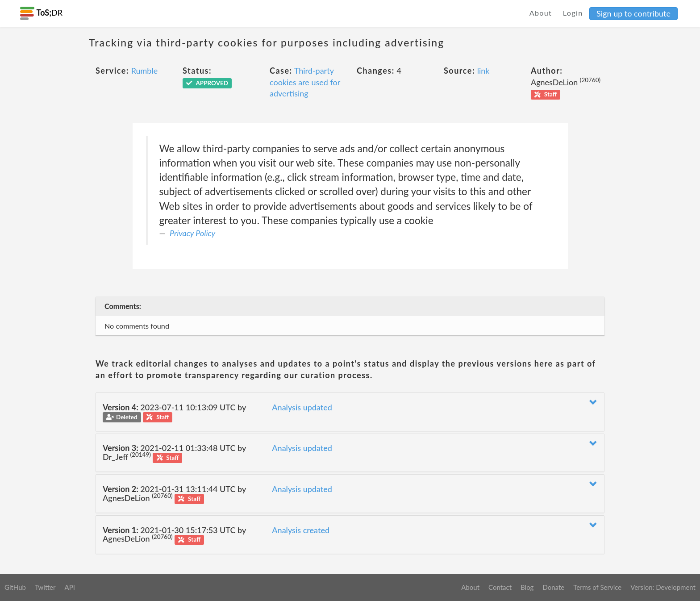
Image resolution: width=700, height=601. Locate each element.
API (69, 587)
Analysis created (301, 530)
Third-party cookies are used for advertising (305, 82)
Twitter (45, 587)
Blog (527, 587)
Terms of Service (597, 587)
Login (573, 13)
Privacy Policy (192, 233)
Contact (500, 587)
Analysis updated (302, 407)
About (541, 13)
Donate (553, 587)
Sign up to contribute (633, 13)
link (483, 71)
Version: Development (663, 587)
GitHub (15, 587)
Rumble (145, 71)
